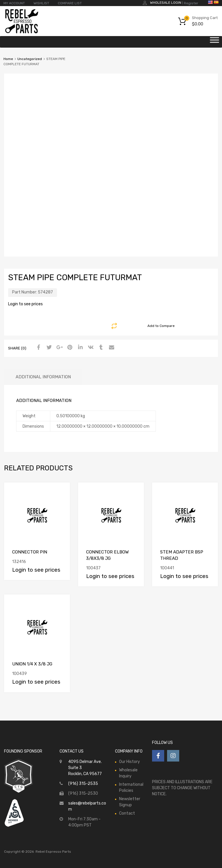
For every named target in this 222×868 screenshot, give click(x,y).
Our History (129, 762)
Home (8, 59)
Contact (127, 813)
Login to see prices (25, 304)
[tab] (43, 377)
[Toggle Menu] (214, 42)
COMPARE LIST (70, 3)
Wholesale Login (166, 3)
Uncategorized (30, 59)
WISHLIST (41, 3)
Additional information (43, 377)
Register (191, 3)
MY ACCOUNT (14, 3)
